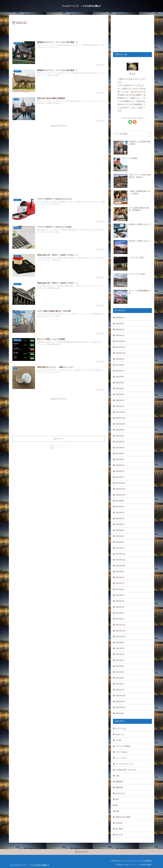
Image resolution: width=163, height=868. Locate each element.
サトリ (132, 74)
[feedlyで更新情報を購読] (130, 122)
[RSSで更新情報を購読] (135, 122)
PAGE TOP (81, 852)
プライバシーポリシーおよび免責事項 (138, 861)
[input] (132, 134)
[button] (150, 134)
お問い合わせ (116, 861)
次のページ (59, 439)
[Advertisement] (59, 32)
